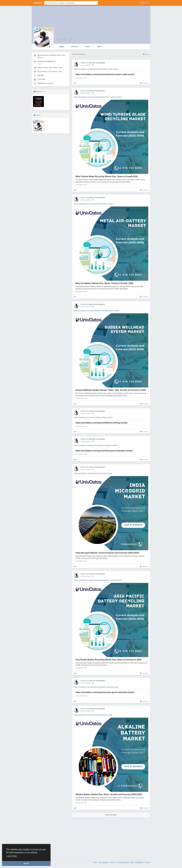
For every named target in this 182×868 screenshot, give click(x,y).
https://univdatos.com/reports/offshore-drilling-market (93, 417)
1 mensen (50, 83)
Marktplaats (139, 862)
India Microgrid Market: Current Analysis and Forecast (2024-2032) (107, 553)
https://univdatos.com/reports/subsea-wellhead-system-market (97, 311)
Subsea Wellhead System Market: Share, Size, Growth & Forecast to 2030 (111, 390)
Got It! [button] (26, 863)
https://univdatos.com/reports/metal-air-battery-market (94, 204)
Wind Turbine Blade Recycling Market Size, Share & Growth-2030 (107, 176)
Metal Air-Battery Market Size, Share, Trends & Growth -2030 (104, 283)
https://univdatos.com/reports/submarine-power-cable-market (96, 69)
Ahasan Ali (64, 40)
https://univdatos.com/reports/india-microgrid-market (93, 473)
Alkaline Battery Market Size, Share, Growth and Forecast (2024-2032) (109, 794)
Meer (100, 47)
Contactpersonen (123, 862)
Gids (132, 862)
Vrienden (75, 47)
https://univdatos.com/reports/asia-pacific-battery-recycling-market (98, 580)
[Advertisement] (91, 838)
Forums (148, 862)
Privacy (112, 862)
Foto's (88, 47)
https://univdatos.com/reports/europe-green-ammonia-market (96, 687)
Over (96, 862)
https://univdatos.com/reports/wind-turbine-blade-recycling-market (98, 97)
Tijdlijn (61, 47)
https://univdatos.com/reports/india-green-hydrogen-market (95, 445)
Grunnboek (38, 3)
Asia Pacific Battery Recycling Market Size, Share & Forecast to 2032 (108, 660)
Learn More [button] (12, 856)
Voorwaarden (104, 862)
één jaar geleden (86, 65)
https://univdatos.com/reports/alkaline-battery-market (93, 715)
